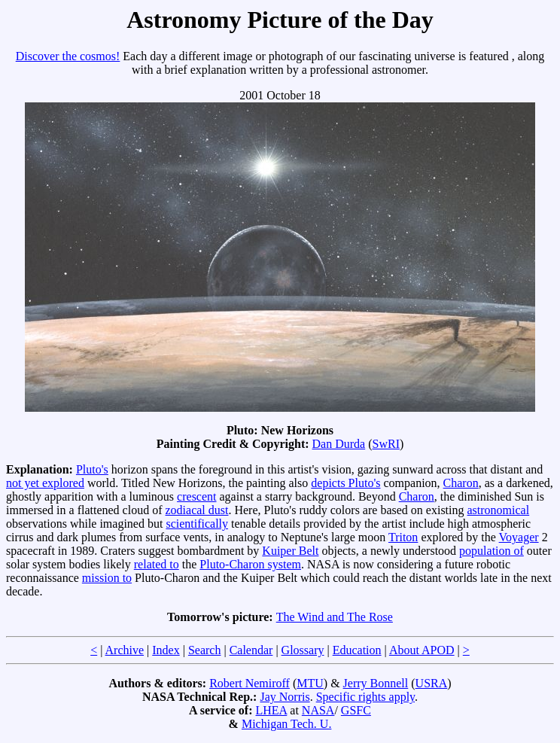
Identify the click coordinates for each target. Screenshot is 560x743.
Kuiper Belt (290, 551)
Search (205, 650)
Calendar (251, 650)
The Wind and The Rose (335, 617)
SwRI (386, 444)
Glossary (303, 650)
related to (157, 564)
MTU (310, 683)
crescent (196, 496)
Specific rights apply (365, 697)
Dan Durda (339, 444)
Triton (403, 537)
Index (166, 650)
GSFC (356, 710)
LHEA (272, 710)
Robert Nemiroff (250, 683)
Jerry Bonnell (376, 683)
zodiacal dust (196, 510)
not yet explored (45, 483)
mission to (107, 578)
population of (492, 551)
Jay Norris (285, 697)
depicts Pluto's (345, 483)
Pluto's (92, 469)
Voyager (519, 537)
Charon (461, 483)
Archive (125, 650)
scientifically (197, 524)
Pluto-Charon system (250, 564)
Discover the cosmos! (68, 56)
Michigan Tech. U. (286, 724)
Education (357, 650)
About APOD (422, 650)
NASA (318, 710)
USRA (432, 683)
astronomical (499, 510)
